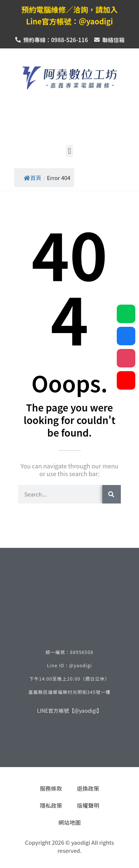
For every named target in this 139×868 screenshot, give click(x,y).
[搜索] (112, 494)
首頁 (33, 178)
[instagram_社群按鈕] (126, 358)
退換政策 (88, 788)
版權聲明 (88, 805)
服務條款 (51, 788)
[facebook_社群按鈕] (126, 336)
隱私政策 (51, 805)
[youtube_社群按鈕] (126, 380)
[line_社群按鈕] (126, 314)
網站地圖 (69, 822)
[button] (69, 151)
